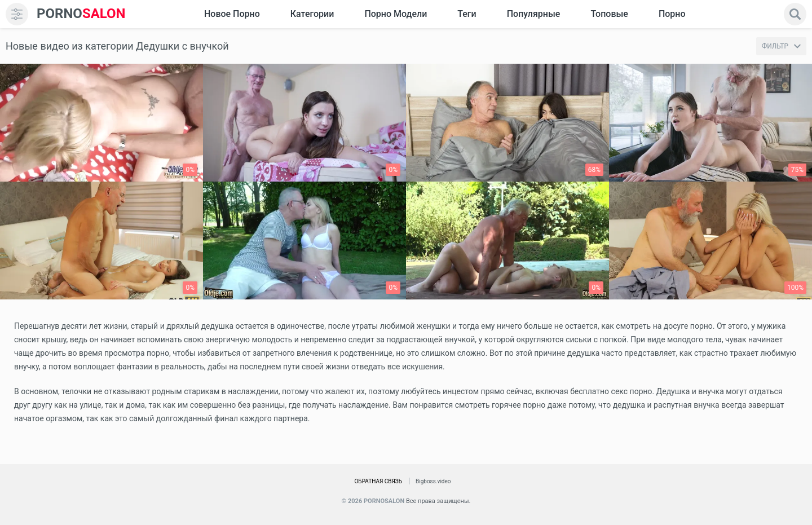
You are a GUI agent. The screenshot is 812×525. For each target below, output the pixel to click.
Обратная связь (378, 481)
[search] (795, 14)
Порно (672, 14)
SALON (81, 14)
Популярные (534, 14)
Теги (467, 14)
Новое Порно (232, 14)
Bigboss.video (433, 481)
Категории (312, 14)
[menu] (17, 14)
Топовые (609, 14)
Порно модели (396, 14)
